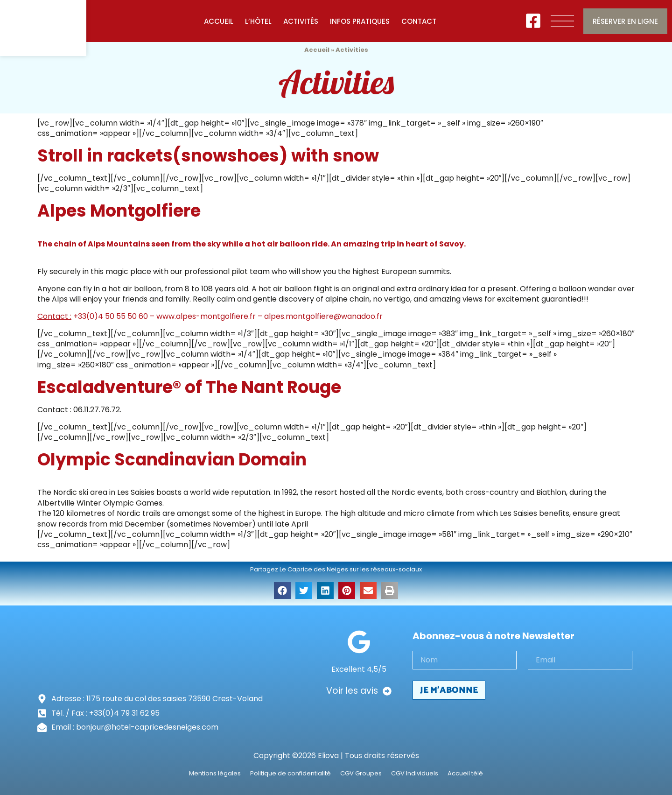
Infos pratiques (360, 21)
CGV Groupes (361, 774)
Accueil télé (465, 774)
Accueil (219, 21)
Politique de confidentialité (290, 774)
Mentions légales (215, 774)
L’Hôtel (258, 21)
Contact (419, 21)
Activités (301, 21)
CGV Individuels (415, 774)
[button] (282, 591)
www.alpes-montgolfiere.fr (206, 316)
